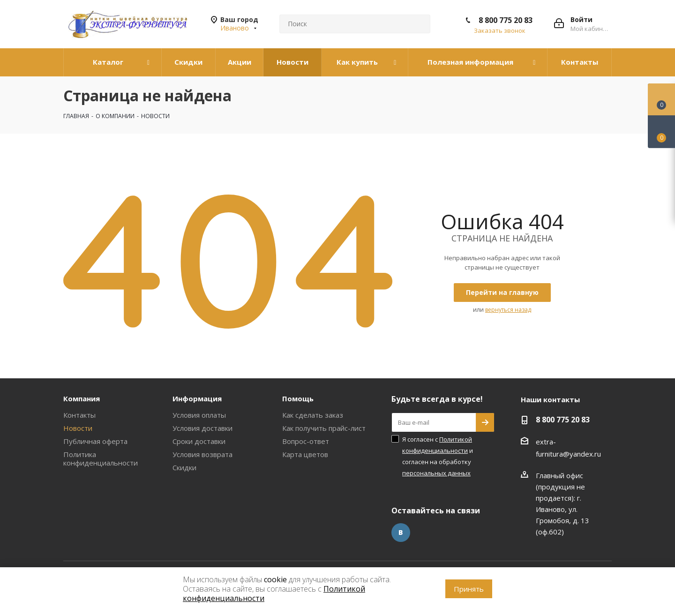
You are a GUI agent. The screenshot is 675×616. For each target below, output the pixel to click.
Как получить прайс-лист (324, 428)
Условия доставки (202, 428)
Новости (78, 428)
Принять (469, 589)
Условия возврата (202, 454)
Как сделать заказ (313, 415)
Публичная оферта (95, 441)
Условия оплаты (199, 415)
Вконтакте (401, 533)
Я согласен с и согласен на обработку (438, 456)
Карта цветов (305, 454)
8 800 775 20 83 (506, 20)
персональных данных (436, 473)
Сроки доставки (199, 441)
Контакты (79, 415)
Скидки (184, 467)
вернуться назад (508, 310)
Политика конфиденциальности (101, 458)
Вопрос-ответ (306, 441)
